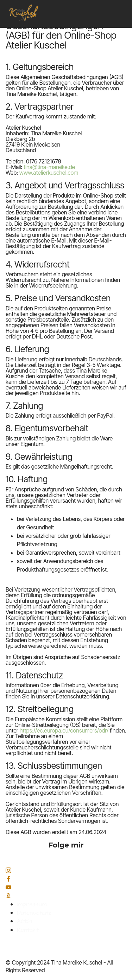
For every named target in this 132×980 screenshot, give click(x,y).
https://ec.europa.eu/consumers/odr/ (64, 730)
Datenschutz (34, 913)
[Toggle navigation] (122, 2)
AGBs (25, 921)
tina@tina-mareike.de (49, 167)
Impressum (32, 904)
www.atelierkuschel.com (49, 173)
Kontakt (28, 930)
